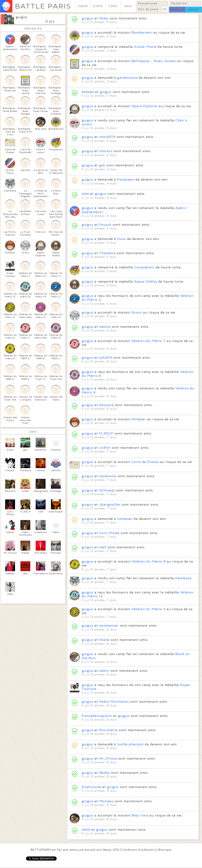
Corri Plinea (109, 533)
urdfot (105, 448)
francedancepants (97, 716)
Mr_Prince (108, 758)
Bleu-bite (140, 815)
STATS (98, 6)
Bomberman (142, 32)
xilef (103, 547)
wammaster (109, 625)
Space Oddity (146, 281)
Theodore (107, 253)
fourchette (108, 730)
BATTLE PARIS (43, 6)
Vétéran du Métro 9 (149, 561)
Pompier (139, 419)
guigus (22, 17)
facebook (177, 9)
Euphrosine (91, 787)
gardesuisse (127, 78)
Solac (104, 18)
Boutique (165, 850)
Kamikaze (183, 578)
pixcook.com (93, 850)
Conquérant (144, 267)
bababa (88, 92)
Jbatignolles (110, 504)
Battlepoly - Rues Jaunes (154, 61)
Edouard (106, 405)
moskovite (108, 476)
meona (105, 327)
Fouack (105, 225)
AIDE (128, 6)
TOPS (113, 6)
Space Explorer (145, 106)
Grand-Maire (145, 47)
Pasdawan (126, 179)
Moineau (106, 801)
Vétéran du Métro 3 (148, 609)
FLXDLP (106, 433)
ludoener (125, 519)
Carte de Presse (145, 462)
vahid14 (106, 358)
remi (85, 194)
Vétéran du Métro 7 (149, 341)
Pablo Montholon (114, 702)
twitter (194, 9)
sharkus (106, 151)
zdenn (104, 671)
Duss (121, 239)
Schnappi (107, 490)
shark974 (107, 137)
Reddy (104, 773)
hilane (104, 640)
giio (102, 165)
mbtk (86, 830)
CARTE (83, 6)
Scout (137, 312)
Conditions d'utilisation (138, 850)
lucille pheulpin (130, 744)
